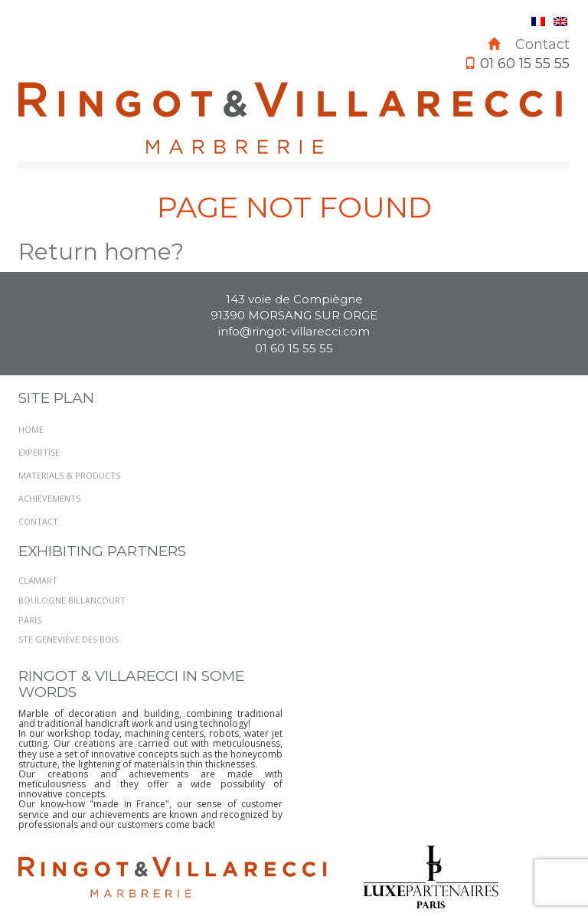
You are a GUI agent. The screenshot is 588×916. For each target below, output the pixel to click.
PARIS (30, 620)
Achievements (49, 498)
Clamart (38, 580)
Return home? (101, 252)
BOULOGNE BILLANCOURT (72, 600)
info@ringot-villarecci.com (294, 331)
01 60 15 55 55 (294, 348)
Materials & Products (69, 475)
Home (31, 429)
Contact (542, 44)
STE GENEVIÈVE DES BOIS (69, 639)
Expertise (39, 452)
